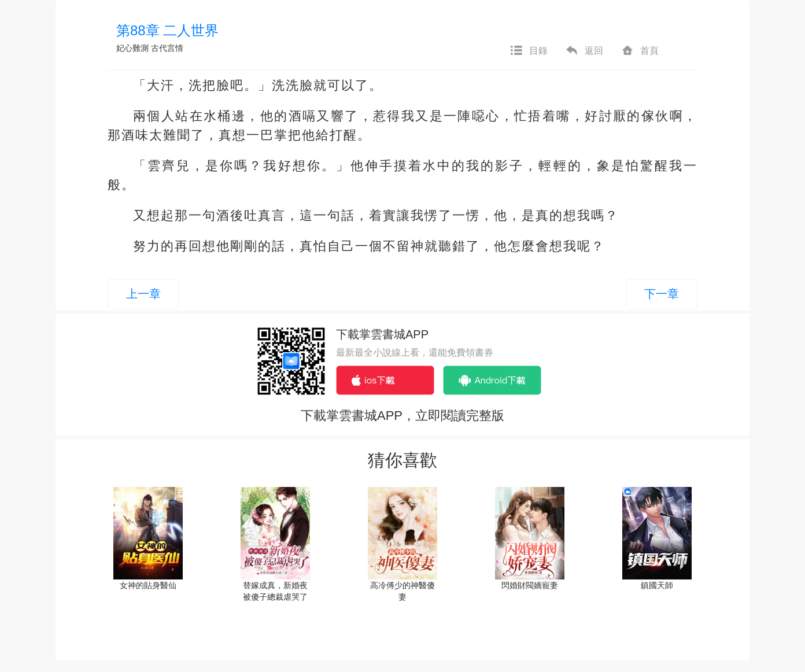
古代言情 (167, 48)
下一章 (662, 294)
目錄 (529, 51)
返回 (584, 51)
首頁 (640, 51)
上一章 (143, 294)
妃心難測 (132, 48)
